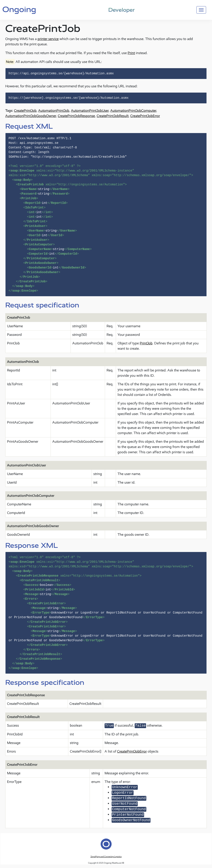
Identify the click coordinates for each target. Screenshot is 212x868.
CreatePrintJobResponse (76, 116)
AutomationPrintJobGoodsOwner (31, 116)
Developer (121, 10)
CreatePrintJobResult (113, 116)
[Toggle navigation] (201, 10)
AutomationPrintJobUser (90, 111)
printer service (48, 39)
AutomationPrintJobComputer (133, 111)
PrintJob (146, 343)
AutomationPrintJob (54, 111)
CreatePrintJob (25, 111)
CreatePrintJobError (145, 116)
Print (131, 53)
